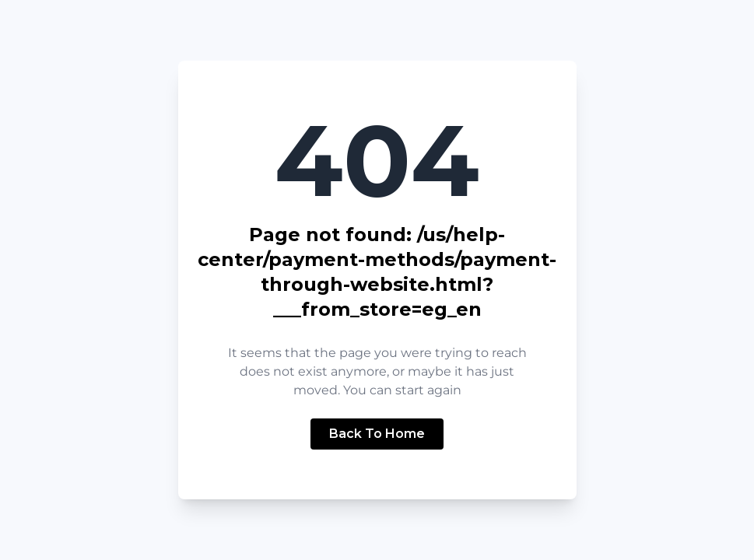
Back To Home (377, 434)
